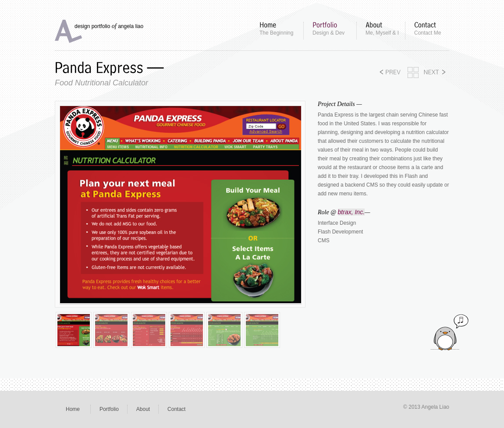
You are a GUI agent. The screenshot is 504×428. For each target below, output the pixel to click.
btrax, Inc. (351, 212)
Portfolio (109, 409)
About (143, 409)
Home (73, 409)
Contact (176, 409)
